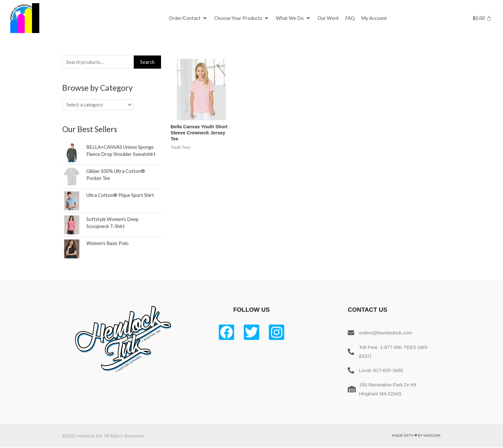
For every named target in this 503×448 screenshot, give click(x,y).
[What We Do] (294, 18)
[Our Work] (328, 18)
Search (147, 62)
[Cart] (482, 18)
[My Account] (374, 18)
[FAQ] (350, 18)
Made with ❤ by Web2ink (416, 436)
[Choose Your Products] (242, 18)
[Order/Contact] (188, 18)
